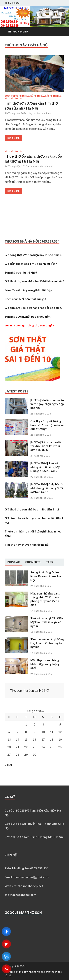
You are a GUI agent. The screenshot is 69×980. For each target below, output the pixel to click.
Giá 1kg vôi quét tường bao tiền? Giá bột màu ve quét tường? (47, 425)
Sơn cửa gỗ (27, 96)
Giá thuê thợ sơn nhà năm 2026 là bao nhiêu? (34, 281)
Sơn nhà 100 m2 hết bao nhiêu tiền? (28, 316)
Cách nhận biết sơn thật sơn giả (25, 299)
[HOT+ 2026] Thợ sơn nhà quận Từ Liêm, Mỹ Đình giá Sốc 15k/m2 (45, 467)
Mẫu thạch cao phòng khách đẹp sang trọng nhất (45, 664)
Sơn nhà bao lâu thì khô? (21, 272)
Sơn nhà (56, 96)
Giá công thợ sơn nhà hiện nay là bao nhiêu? (34, 255)
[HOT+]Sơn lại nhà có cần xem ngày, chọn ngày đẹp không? (47, 404)
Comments (33, 562)
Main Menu (20, 31)
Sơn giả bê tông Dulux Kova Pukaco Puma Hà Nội (46, 576)
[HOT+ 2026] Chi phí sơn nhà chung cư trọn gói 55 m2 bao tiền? (47, 488)
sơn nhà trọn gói (15, 325)
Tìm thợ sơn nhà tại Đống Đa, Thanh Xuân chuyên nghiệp (47, 643)
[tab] (14, 562)
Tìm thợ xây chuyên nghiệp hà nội (27, 544)
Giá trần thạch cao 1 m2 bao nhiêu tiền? (31, 264)
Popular (14, 562)
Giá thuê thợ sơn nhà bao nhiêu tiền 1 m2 (32, 509)
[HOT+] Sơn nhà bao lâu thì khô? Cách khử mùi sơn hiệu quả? (46, 446)
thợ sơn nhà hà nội (30, 972)
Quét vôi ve (11, 96)
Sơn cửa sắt (42, 96)
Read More (13, 138)
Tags (49, 562)
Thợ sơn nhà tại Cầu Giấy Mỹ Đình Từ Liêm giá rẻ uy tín (47, 622)
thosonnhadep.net (30, 886)
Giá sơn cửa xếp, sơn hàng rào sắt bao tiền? (34, 308)
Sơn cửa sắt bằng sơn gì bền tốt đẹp (28, 290)
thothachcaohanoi (42, 113)
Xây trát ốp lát (14, 98)
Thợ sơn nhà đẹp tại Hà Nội (30, 690)
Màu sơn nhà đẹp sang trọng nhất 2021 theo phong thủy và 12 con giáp (45, 599)
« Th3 (8, 765)
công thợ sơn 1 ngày (41, 325)
